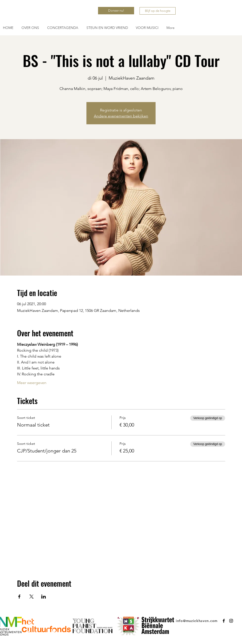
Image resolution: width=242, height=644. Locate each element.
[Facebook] (224, 621)
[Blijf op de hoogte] (158, 11)
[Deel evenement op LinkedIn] (44, 597)
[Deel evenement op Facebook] (19, 597)
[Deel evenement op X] (31, 597)
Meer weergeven (32, 383)
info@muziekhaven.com (197, 621)
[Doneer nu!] (116, 11)
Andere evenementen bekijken (121, 116)
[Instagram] (231, 621)
